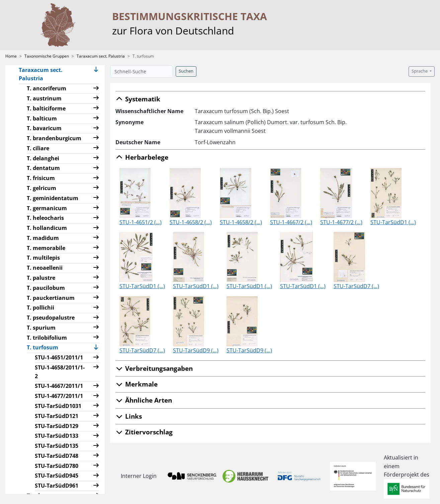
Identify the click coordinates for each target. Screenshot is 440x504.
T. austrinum (44, 98)
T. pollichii (40, 308)
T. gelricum (41, 188)
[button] (96, 74)
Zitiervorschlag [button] (144, 432)
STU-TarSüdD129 (57, 426)
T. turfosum (45, 347)
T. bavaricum (44, 128)
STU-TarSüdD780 (57, 466)
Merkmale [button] (137, 384)
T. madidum (43, 238)
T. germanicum (47, 208)
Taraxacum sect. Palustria (101, 56)
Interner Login (138, 476)
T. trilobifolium (47, 338)
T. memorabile (46, 248)
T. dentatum (43, 168)
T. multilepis (43, 258)
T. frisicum (41, 178)
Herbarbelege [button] (142, 157)
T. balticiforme (46, 108)
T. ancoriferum (47, 88)
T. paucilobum (46, 288)
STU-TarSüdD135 (57, 446)
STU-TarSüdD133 (57, 436)
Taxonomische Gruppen (47, 56)
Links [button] (129, 416)
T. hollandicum (47, 228)
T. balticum (42, 118)
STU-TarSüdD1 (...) (393, 222)
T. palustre (41, 278)
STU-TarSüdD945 (57, 476)
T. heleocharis (45, 218)
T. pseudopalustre (51, 318)
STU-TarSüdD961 (57, 486)
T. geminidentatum (53, 198)
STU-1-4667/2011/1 (59, 386)
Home (11, 56)
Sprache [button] (420, 71)
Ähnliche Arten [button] (144, 400)
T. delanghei (43, 158)
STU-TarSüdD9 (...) (196, 350)
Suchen (186, 71)
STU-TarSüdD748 (57, 456)
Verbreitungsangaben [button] (154, 368)
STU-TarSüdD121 (57, 416)
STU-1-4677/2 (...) (341, 222)
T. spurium (41, 328)
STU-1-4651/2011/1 (59, 357)
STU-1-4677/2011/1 (59, 396)
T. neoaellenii (45, 268)
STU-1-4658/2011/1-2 (60, 372)
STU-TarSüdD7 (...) (356, 286)
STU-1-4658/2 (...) (191, 222)
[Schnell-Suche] (142, 71)
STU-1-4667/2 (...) (291, 222)
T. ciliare (38, 148)
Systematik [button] (138, 99)
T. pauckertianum (51, 298)
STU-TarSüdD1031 (58, 406)
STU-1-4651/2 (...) (141, 222)
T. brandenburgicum (54, 138)
